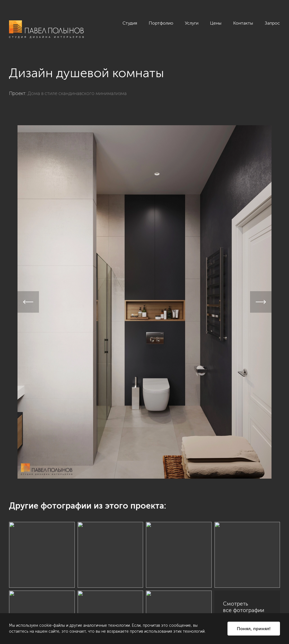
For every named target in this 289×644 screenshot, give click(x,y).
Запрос (272, 23)
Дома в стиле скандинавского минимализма (77, 93)
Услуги (192, 23)
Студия (130, 23)
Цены (216, 23)
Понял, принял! (254, 629)
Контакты (243, 23)
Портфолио (161, 23)
